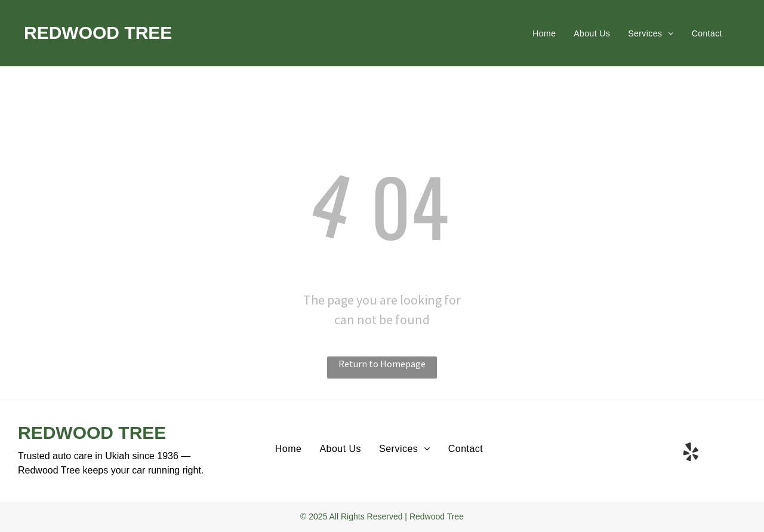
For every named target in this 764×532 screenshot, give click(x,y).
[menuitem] (544, 33)
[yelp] (691, 454)
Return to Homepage (382, 364)
